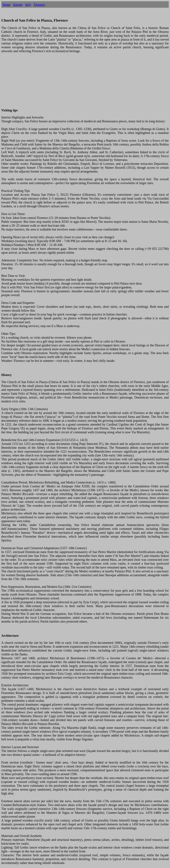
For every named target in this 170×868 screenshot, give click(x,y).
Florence (39, 5)
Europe (18, 5)
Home (7, 5)
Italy (28, 5)
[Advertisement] (85, 83)
